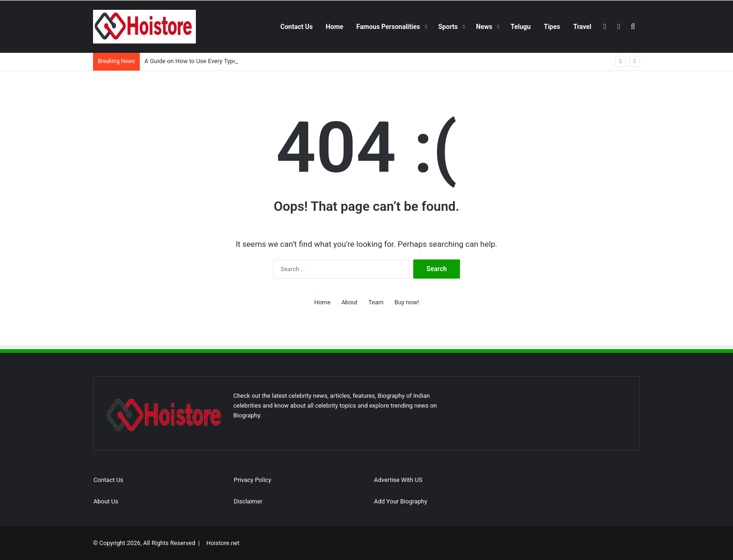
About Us (106, 501)
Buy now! (407, 302)
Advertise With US (398, 480)
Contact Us (297, 27)
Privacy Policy (252, 480)
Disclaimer (248, 501)
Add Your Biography (401, 501)
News (484, 27)
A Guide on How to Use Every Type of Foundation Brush (219, 61)
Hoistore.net (223, 543)
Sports (448, 27)
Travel (582, 27)
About (349, 302)
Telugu (521, 27)
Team (376, 302)
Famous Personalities (388, 27)
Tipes (552, 27)
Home (334, 27)
